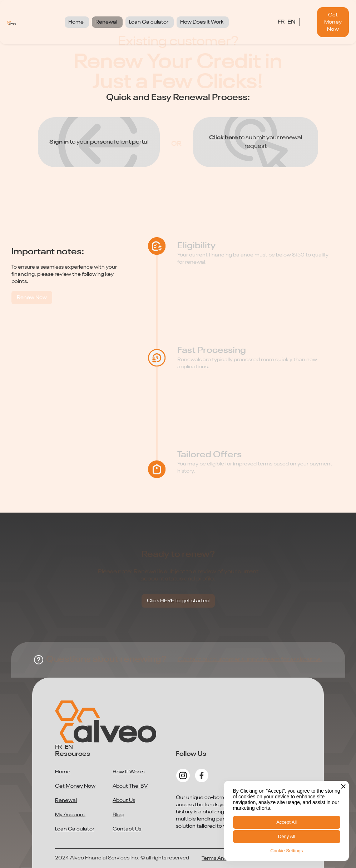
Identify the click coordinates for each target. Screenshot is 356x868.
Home (63, 772)
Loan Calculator (75, 829)
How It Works (128, 772)
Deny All (287, 836)
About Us (124, 800)
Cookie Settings (286, 851)
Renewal (66, 800)
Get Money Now (333, 22)
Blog (118, 815)
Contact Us (127, 829)
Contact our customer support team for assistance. (250, 660)
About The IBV (130, 786)
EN (291, 22)
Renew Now (32, 298)
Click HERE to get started (178, 601)
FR (281, 22)
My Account (70, 815)
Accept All (286, 822)
